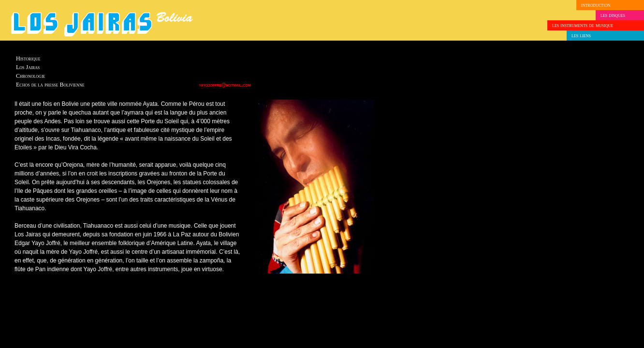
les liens (581, 35)
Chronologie (30, 76)
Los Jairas (28, 67)
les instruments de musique (583, 25)
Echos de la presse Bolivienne (50, 85)
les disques (613, 15)
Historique (28, 58)
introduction (596, 5)
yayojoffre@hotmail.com (225, 85)
